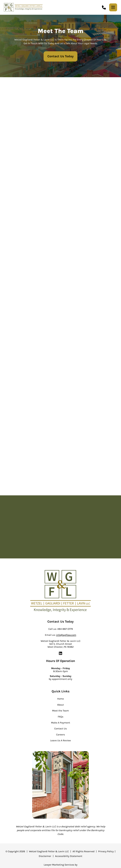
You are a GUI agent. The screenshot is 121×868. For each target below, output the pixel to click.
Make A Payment (61, 723)
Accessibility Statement (69, 856)
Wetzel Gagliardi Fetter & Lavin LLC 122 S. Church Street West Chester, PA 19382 (61, 644)
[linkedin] (60, 655)
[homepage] (60, 591)
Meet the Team (60, 711)
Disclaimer (45, 856)
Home (60, 699)
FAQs (61, 717)
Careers (60, 734)
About (60, 705)
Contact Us (60, 728)
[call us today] (104, 7)
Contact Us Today (60, 56)
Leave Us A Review (60, 740)
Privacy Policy (106, 851)
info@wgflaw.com (66, 635)
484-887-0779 (65, 629)
